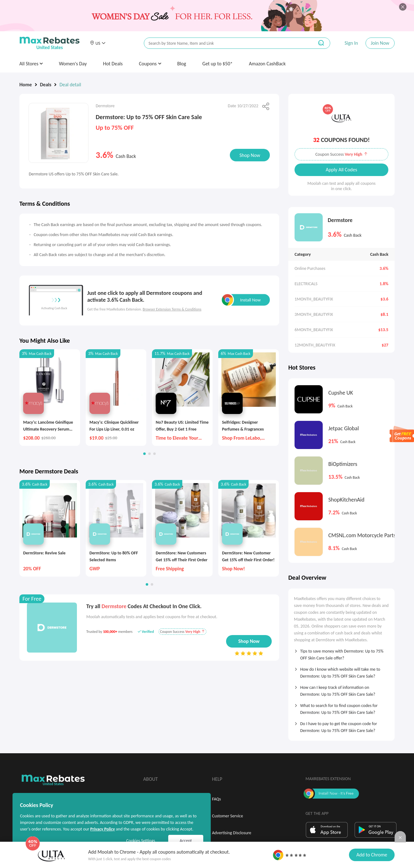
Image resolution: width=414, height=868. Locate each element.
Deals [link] (46, 85)
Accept (186, 841)
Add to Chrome (372, 855)
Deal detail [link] (70, 85)
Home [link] (26, 85)
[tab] (341, 653)
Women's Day (73, 64)
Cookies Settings (141, 841)
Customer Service (227, 816)
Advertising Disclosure (232, 833)
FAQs (217, 799)
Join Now (380, 43)
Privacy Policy (102, 829)
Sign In (351, 43)
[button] (98, 43)
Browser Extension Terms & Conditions (172, 309)
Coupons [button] (150, 64)
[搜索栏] (225, 43)
